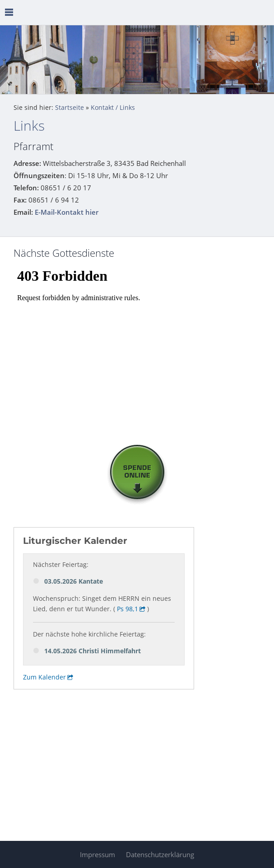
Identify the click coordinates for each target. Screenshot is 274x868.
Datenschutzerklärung (160, 854)
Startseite (70, 108)
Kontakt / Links (113, 108)
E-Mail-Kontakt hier (67, 212)
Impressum (98, 854)
